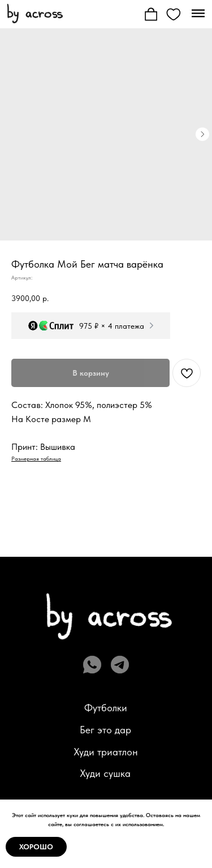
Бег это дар (105, 686)
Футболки (106, 665)
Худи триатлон (106, 708)
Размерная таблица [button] (36, 415)
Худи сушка (105, 730)
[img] (34, 13)
